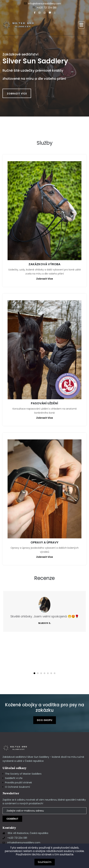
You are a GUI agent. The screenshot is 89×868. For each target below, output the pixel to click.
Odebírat (12, 819)
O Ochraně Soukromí (17, 787)
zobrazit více (45, 279)
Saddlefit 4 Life (14, 778)
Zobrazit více (17, 94)
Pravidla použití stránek (18, 783)
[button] (81, 25)
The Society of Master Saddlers (23, 774)
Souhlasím (45, 862)
